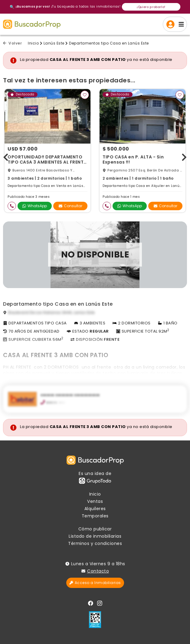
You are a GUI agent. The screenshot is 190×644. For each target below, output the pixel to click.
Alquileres (95, 509)
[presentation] (6, 156)
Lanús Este (54, 43)
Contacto (98, 571)
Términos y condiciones (95, 543)
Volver (12, 43)
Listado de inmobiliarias (95, 536)
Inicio (33, 43)
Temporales (95, 516)
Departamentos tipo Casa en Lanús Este (109, 43)
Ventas (95, 501)
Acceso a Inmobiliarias (95, 583)
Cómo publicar (95, 529)
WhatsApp (35, 206)
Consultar (70, 206)
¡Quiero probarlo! (151, 7)
